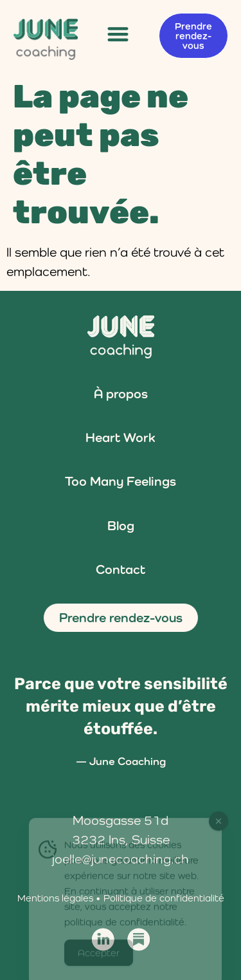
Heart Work (121, 438)
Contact (121, 569)
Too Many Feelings (121, 481)
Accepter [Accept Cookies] (99, 958)
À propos (121, 394)
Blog (121, 526)
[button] (119, 34)
